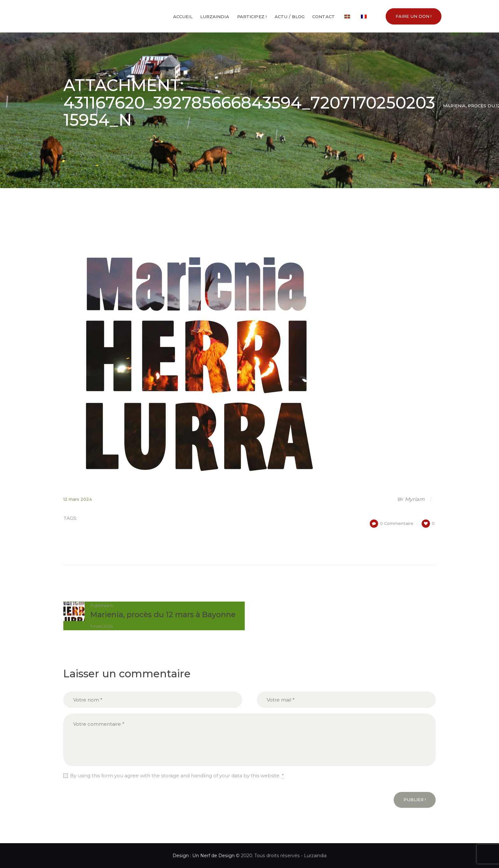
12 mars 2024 (78, 499)
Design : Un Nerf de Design (204, 856)
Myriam (412, 499)
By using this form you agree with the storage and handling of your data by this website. (177, 776)
